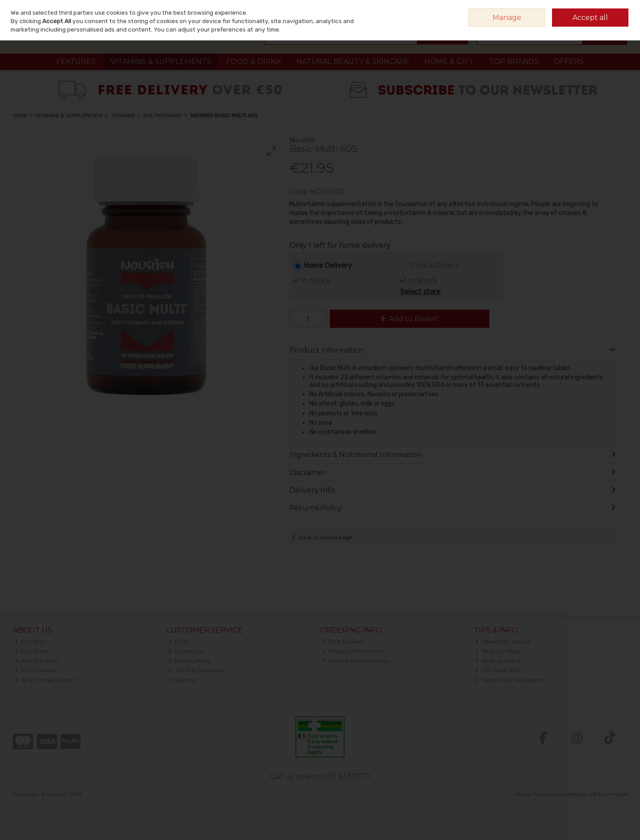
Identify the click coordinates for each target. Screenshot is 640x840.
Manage (507, 18)
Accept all (590, 18)
